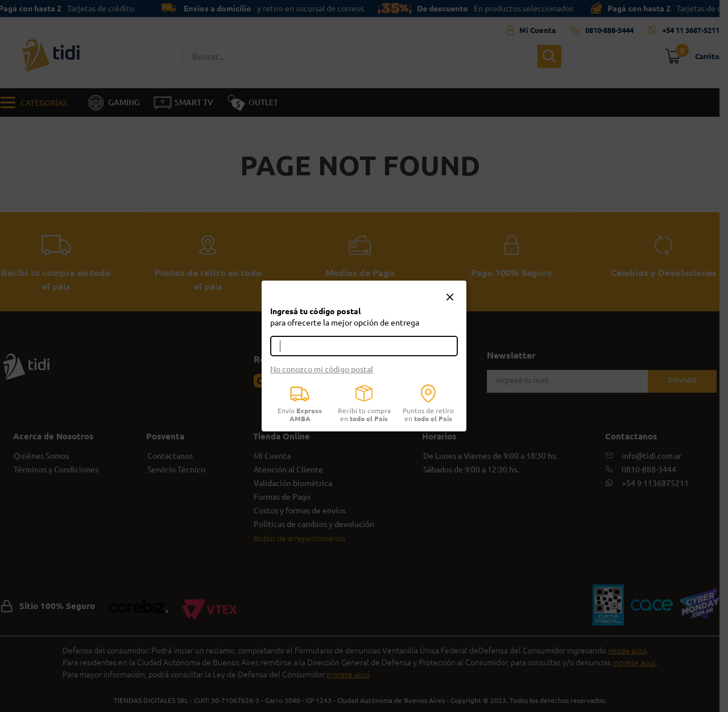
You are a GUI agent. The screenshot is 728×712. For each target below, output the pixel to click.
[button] (450, 298)
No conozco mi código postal (322, 369)
